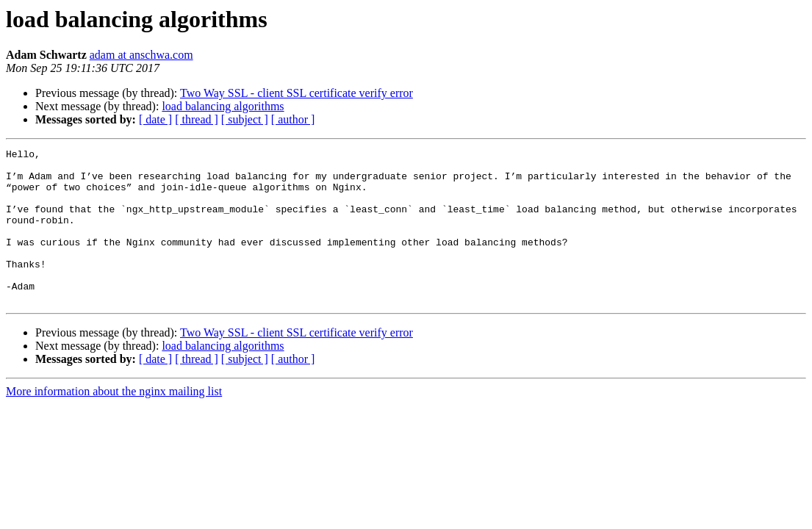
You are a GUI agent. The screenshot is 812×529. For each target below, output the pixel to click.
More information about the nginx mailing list (114, 422)
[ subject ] (245, 119)
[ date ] (155, 119)
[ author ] (293, 119)
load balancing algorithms (223, 106)
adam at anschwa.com (141, 55)
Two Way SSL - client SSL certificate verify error (297, 93)
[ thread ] (197, 119)
